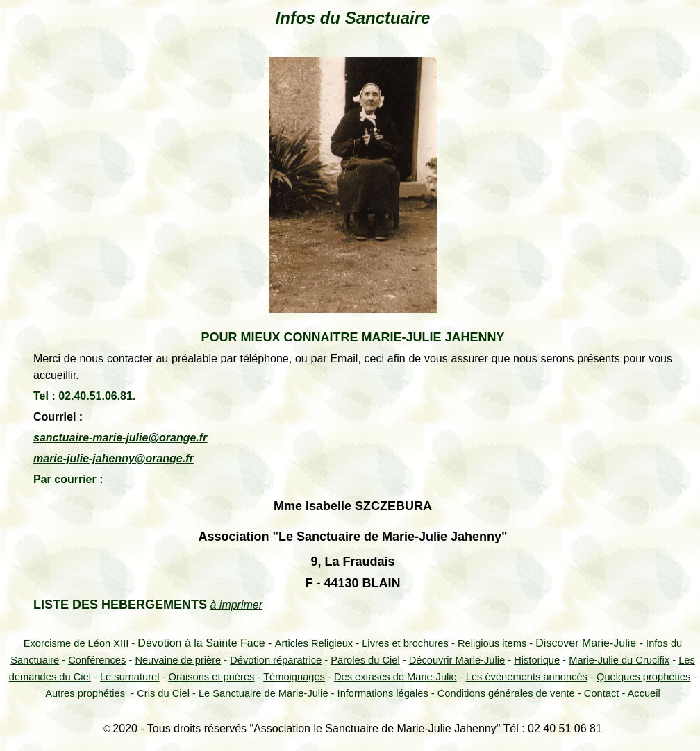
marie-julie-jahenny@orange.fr (114, 458)
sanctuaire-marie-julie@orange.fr (120, 438)
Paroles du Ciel (365, 660)
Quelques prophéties (643, 677)
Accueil (644, 693)
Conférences (97, 660)
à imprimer (236, 605)
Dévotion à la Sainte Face (201, 643)
